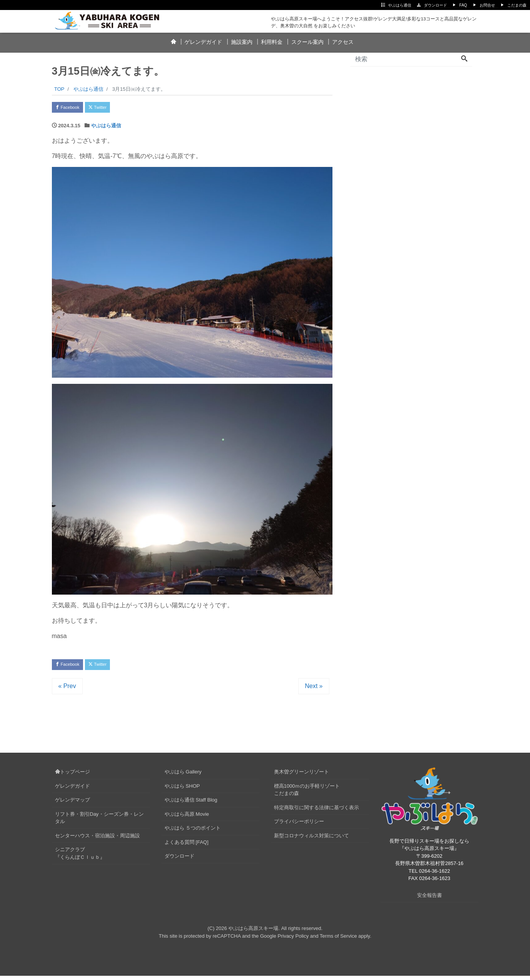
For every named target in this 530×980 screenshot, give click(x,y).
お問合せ (487, 5)
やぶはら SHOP (182, 790)
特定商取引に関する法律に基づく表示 (317, 812)
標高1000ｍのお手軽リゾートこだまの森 (307, 794)
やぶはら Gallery (183, 776)
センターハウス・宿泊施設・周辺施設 (97, 840)
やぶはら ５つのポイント (193, 832)
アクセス (343, 42)
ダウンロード (435, 5)
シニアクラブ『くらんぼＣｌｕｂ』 (80, 857)
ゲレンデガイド (203, 42)
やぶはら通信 (400, 5)
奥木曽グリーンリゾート (302, 776)
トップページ (72, 776)
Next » (314, 690)
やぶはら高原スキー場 (253, 933)
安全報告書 (429, 899)
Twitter (108, 108)
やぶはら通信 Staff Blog (191, 804)
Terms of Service (338, 940)
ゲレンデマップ (72, 804)
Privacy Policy (293, 940)
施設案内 (242, 42)
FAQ (463, 5)
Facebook (71, 108)
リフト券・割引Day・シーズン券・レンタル (99, 822)
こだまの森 (517, 5)
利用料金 (272, 42)
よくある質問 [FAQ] (187, 846)
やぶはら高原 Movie (187, 818)
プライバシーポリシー (299, 826)
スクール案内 (307, 42)
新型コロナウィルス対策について (312, 840)
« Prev (67, 690)
